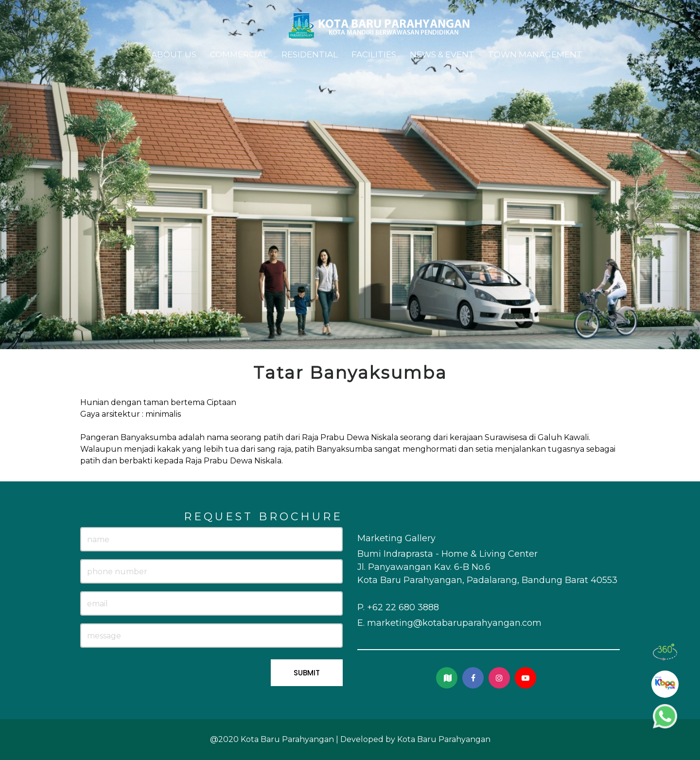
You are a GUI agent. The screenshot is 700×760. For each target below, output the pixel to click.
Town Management (535, 54)
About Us (174, 54)
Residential (310, 54)
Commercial (239, 54)
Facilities (374, 54)
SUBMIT (307, 673)
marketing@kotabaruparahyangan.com (454, 623)
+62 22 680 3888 (403, 607)
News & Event (442, 54)
